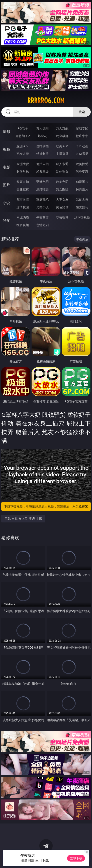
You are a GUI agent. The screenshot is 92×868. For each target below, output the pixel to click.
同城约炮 (23, 217)
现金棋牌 (62, 136)
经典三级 (42, 171)
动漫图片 (82, 182)
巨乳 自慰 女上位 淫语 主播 (23, 519)
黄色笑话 (62, 207)
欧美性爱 (82, 164)
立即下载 (76, 858)
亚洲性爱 (23, 164)
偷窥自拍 (23, 182)
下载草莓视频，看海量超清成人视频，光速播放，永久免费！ (46, 506)
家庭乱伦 (42, 199)
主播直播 (62, 154)
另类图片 (82, 189)
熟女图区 (62, 189)
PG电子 (23, 128)
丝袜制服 (42, 154)
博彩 (6, 132)
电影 (6, 167)
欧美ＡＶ (62, 146)
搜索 (82, 112)
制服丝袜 (23, 171)
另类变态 (82, 171)
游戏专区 (82, 128)
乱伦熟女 (62, 171)
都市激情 (23, 199)
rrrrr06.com (46, 101)
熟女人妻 (23, 154)
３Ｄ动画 (82, 146)
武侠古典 (82, 199)
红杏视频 (23, 225)
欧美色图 (62, 182)
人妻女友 (62, 199)
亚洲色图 (42, 182)
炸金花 (42, 136)
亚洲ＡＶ (23, 146)
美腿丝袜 (23, 189)
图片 (6, 185)
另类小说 (42, 207)
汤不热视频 (82, 217)
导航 (6, 221)
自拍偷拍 (42, 146)
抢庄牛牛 (82, 136)
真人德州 (42, 128)
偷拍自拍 (42, 164)
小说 (6, 203)
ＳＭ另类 (82, 154)
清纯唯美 (42, 189)
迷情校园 (23, 207)
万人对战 (62, 128)
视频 (6, 149)
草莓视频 (62, 217)
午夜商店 (42, 217)
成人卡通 (62, 164)
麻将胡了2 (23, 136)
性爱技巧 (82, 207)
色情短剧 (42, 225)
